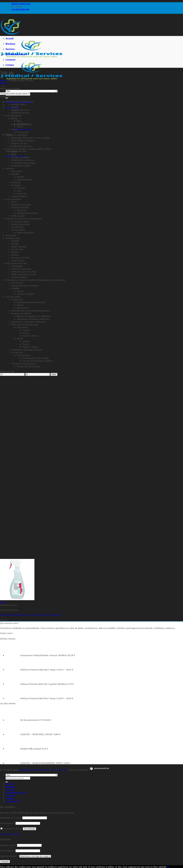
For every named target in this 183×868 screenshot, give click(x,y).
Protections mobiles (21, 165)
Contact (10, 65)
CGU (53, 770)
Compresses (17, 299)
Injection (10, 168)
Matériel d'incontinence (23, 160)
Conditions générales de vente (34, 770)
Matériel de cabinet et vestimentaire (24, 218)
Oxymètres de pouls (21, 205)
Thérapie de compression (24, 363)
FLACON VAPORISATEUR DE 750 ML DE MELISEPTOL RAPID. (30, 615)
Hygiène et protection (16, 135)
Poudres (15, 252)
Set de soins (17, 352)
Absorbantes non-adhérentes (31, 302)
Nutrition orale (13, 238)
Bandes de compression (28, 366)
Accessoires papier (20, 221)
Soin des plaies (13, 297)
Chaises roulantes (25, 294)
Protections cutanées (22, 146)
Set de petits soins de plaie (36, 358)
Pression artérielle (20, 207)
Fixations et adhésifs (21, 313)
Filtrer (54, 374)
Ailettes (21, 177)
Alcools (15, 107)
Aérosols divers (19, 104)
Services (10, 49)
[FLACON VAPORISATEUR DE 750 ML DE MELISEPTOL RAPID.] (17, 599)
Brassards (21, 210)
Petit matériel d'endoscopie (25, 324)
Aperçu (4, 602)
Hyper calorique (19, 246)
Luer (19, 191)
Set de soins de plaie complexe (38, 361)
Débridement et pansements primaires (30, 310)
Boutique (10, 44)
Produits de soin (19, 143)
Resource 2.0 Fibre (20, 258)
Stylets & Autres (30, 336)
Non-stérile (22, 327)
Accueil (10, 39)
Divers (14, 202)
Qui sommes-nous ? (16, 54)
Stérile (20, 126)
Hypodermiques (25, 179)
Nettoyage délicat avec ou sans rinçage (30, 138)
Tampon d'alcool (19, 196)
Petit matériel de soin (16, 263)
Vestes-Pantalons (25, 232)
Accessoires (17, 171)
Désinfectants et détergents (20, 101)
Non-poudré (23, 132)
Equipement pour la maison (25, 285)
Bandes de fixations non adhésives (34, 316)
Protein (15, 255)
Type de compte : (9, 856)
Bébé (14, 154)
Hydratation (17, 266)
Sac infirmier (17, 227)
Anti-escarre (17, 283)
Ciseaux (26, 330)
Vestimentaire (18, 230)
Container (16, 182)
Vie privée (62, 770)
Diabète (15, 241)
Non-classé (11, 235)
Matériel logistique (20, 224)
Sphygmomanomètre (27, 213)
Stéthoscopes (18, 216)
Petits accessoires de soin (24, 274)
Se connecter (29, 829)
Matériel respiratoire (21, 269)
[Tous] (32, 91)
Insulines (21, 188)
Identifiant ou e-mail (11, 818)
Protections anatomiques (24, 163)
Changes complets (20, 157)
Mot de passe (7, 823)
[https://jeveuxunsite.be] (99, 770)
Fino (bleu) (22, 124)
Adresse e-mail (8, 845)
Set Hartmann (24, 355)
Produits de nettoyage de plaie (26, 350)
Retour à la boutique (21, 129)
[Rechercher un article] (7, 98)
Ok (168, 867)
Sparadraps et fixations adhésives (33, 319)
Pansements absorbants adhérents (28, 322)
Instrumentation (14, 199)
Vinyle (14, 129)
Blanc (19, 121)
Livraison (11, 60)
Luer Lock (21, 193)
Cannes (20, 291)
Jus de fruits (17, 249)
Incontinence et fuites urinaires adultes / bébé (28, 149)
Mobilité (15, 288)
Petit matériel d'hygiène (23, 140)
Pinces (26, 333)
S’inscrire (5, 862)
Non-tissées (23, 308)
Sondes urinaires (19, 277)
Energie (15, 244)
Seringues (16, 185)
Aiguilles (15, 174)
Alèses (14, 152)
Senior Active (18, 260)
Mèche (20, 305)
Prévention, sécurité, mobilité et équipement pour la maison (35, 280)
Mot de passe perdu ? (11, 834)
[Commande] (15, 94)
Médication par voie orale (24, 271)
